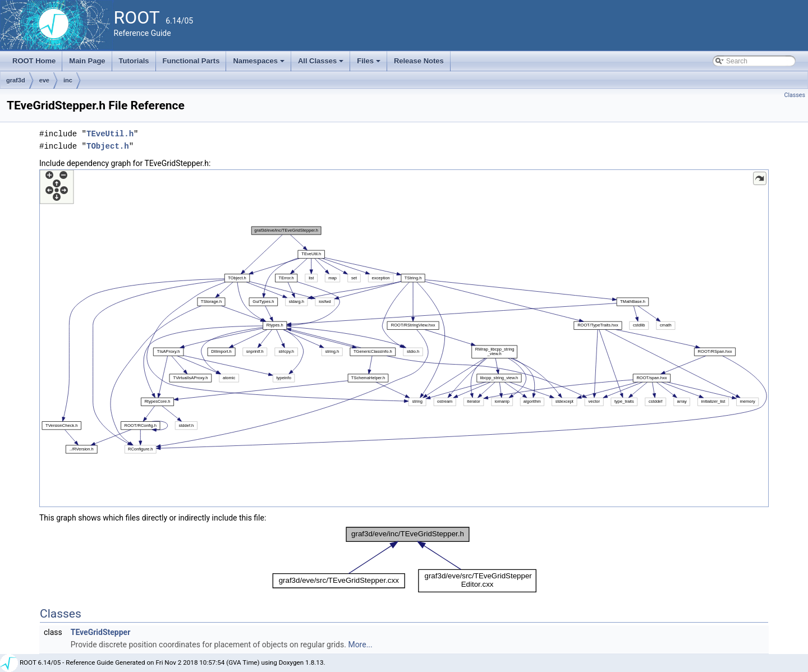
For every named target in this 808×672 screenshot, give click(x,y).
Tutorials (134, 61)
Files (369, 64)
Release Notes (419, 61)
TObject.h (108, 146)
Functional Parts (191, 61)
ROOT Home (34, 61)
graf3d (16, 80)
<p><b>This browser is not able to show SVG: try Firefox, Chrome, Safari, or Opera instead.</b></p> (404, 338)
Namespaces (260, 64)
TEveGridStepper (101, 632)
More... (360, 645)
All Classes (322, 64)
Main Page (87, 61)
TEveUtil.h (110, 134)
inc (68, 80)
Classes (795, 95)
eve (44, 80)
